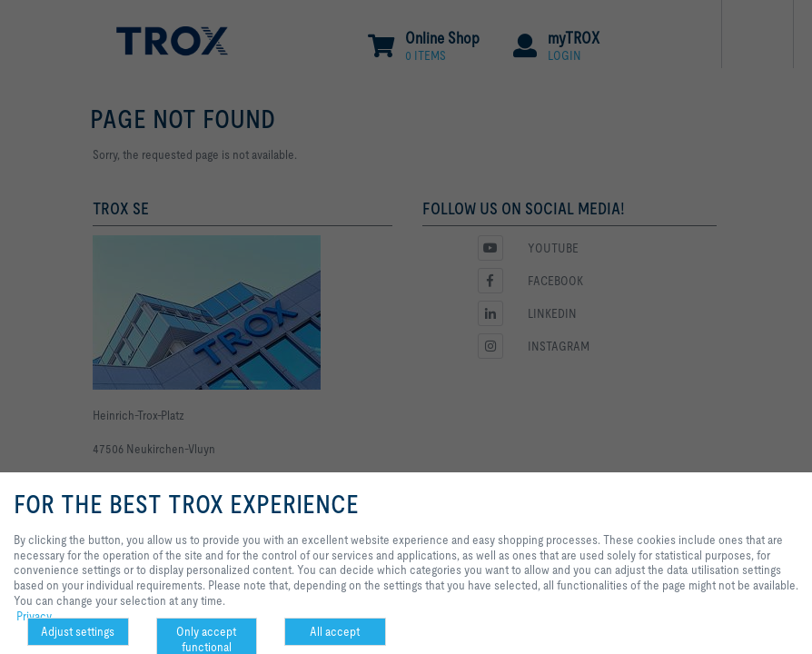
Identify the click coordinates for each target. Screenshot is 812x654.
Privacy (34, 616)
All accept (335, 631)
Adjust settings (78, 631)
